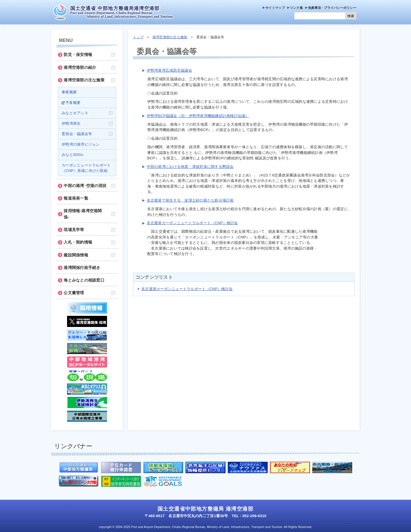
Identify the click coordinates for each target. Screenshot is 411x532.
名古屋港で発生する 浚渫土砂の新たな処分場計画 (190, 200)
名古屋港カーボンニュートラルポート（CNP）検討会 (192, 223)
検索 (351, 16)
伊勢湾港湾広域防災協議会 (169, 70)
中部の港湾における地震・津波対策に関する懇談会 (190, 167)
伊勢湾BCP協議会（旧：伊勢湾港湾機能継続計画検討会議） (198, 116)
